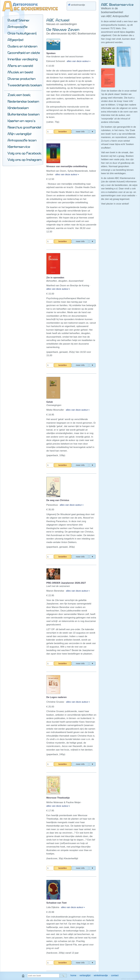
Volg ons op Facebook (24, 153)
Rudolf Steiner (18, 20)
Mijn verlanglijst (19, 134)
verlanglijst (85, 975)
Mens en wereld (20, 66)
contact (115, 975)
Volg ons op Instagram (24, 160)
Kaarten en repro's (21, 121)
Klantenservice (19, 147)
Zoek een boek (19, 95)
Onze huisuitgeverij (22, 33)
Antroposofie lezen (22, 140)
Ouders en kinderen (22, 46)
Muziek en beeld (20, 72)
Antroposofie (17, 27)
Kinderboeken (18, 108)
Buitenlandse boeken (23, 114)
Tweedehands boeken (25, 85)
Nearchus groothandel (24, 127)
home (73, 975)
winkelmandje (101, 975)
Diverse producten (21, 79)
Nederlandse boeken (23, 101)
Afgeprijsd (15, 40)
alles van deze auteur (78, 61)
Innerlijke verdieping (23, 59)
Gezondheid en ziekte (24, 53)
